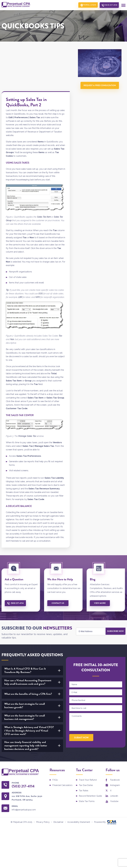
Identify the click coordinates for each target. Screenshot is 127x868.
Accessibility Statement (79, 780)
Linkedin (114, 754)
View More (100, 561)
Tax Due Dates (86, 743)
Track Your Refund (88, 738)
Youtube (114, 759)
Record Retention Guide (90, 754)
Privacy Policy (43, 780)
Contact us (58, 561)
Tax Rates (84, 749)
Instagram (115, 743)
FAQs (55, 738)
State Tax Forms (87, 759)
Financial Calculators (62, 743)
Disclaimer (58, 780)
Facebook (115, 738)
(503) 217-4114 (110, 5)
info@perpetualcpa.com (25, 768)
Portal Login (88, 5)
